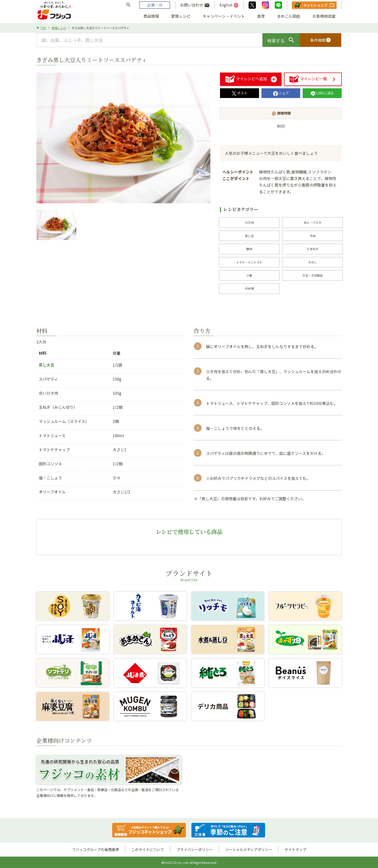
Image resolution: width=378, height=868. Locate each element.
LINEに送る (322, 93)
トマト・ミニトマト (249, 262)
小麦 (249, 275)
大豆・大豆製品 (313, 275)
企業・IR (155, 5)
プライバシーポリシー (195, 849)
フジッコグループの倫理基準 (95, 849)
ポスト (240, 93)
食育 (261, 16)
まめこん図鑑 (289, 16)
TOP (43, 28)
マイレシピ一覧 (308, 79)
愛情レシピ (181, 16)
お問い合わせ (195, 5)
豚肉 (249, 249)
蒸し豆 (249, 236)
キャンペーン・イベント (224, 16)
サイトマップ (295, 849)
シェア (281, 93)
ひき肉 (249, 222)
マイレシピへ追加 (246, 79)
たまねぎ (313, 249)
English (229, 5)
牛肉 (313, 236)
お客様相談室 (324, 16)
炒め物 (249, 288)
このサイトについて (148, 849)
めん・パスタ (313, 222)
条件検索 (321, 40)
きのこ (313, 262)
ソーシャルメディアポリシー (249, 849)
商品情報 (151, 16)
